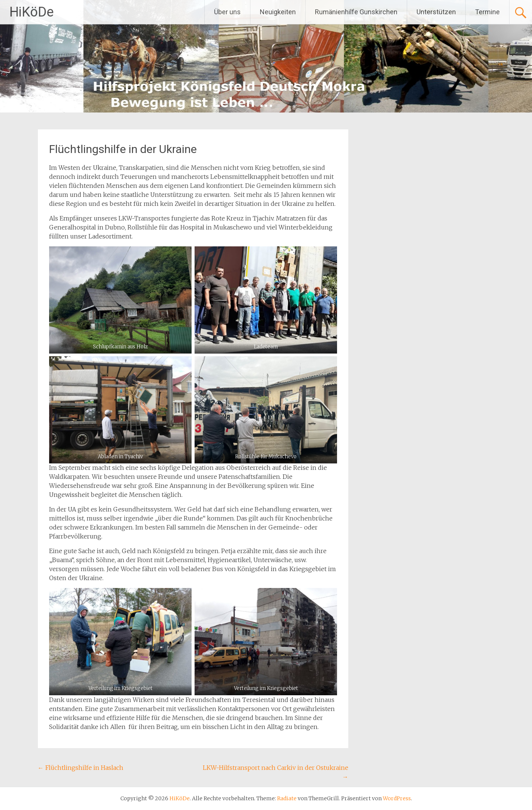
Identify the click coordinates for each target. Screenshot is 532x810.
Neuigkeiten (278, 12)
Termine (487, 12)
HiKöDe (31, 12)
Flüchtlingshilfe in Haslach (81, 768)
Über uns (227, 12)
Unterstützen (436, 12)
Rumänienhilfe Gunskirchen (356, 12)
